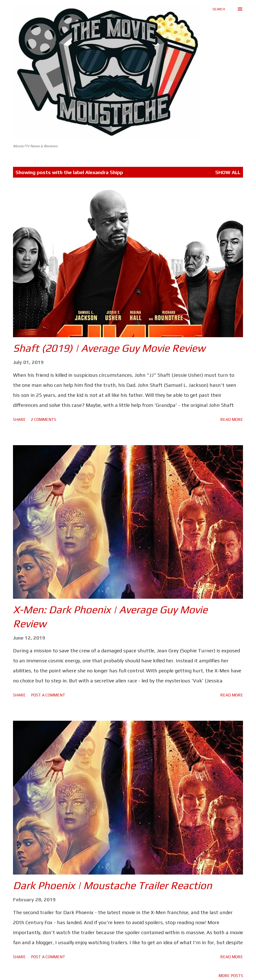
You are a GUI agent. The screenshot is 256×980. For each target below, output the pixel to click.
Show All (228, 172)
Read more (232, 419)
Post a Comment (48, 695)
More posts (231, 976)
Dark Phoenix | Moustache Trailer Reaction (112, 885)
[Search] (219, 9)
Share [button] (19, 419)
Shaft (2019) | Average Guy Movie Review (109, 348)
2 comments (44, 419)
